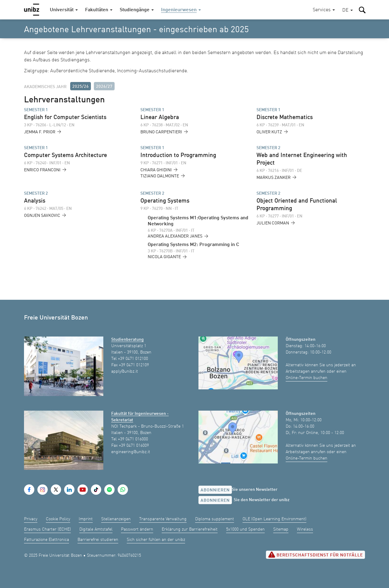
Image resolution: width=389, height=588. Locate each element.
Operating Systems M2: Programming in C (193, 245)
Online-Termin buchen (306, 378)
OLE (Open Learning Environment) (274, 519)
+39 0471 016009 (134, 446)
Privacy (31, 519)
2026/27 (104, 87)
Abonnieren (215, 490)
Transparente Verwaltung (163, 519)
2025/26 (81, 87)
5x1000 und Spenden (245, 529)
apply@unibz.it (125, 371)
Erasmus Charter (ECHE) (47, 529)
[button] (348, 10)
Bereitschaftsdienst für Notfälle (315, 555)
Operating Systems (165, 201)
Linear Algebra (160, 118)
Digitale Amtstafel (96, 529)
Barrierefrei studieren (98, 540)
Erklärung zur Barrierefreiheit (190, 529)
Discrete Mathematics (285, 118)
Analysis (35, 201)
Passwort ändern (137, 529)
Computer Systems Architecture (65, 156)
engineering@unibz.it (131, 452)
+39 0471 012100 (133, 359)
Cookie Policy (58, 519)
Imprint (86, 519)
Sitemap (281, 529)
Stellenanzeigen (116, 519)
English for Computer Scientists (65, 118)
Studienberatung (127, 340)
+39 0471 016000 (133, 439)
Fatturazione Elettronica (46, 540)
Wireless (305, 529)
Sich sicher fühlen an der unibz (156, 540)
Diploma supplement (215, 519)
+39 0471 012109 (134, 365)
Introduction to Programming (178, 156)
